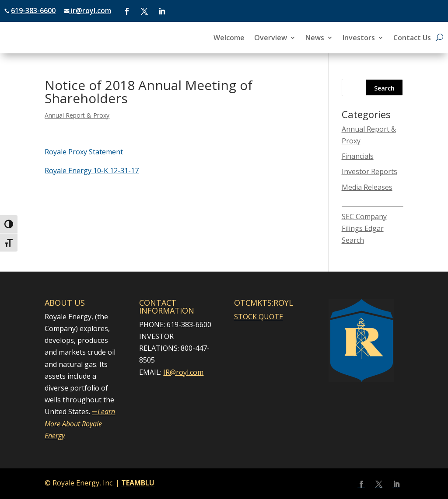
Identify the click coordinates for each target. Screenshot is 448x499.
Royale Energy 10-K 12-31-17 (92, 171)
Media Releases (367, 187)
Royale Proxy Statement (84, 152)
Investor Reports (369, 171)
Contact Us (412, 38)
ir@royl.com (90, 10)
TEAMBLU (138, 483)
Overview (271, 38)
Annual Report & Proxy (77, 115)
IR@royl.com (183, 372)
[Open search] (439, 38)
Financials (358, 156)
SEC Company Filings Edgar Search (364, 228)
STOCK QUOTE (259, 317)
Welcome (229, 38)
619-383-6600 (33, 10)
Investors (359, 38)
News (315, 38)
